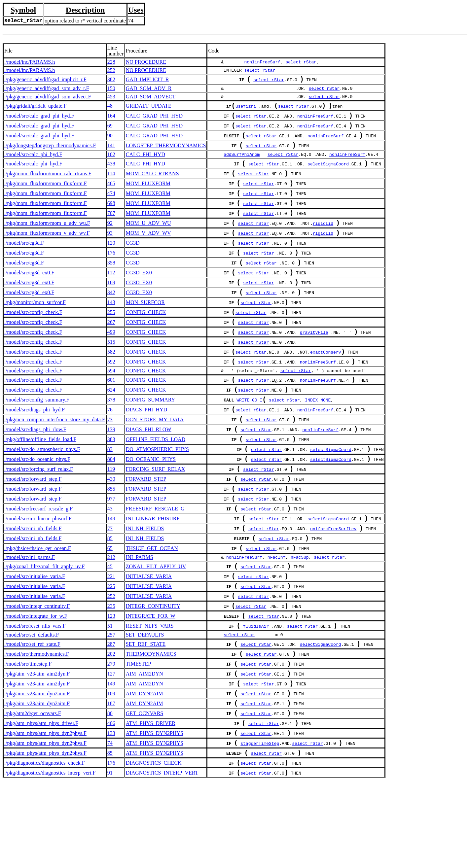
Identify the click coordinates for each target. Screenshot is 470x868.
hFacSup (300, 617)
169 (111, 307)
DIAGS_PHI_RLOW (149, 472)
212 (111, 617)
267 (111, 352)
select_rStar (301, 62)
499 (111, 363)
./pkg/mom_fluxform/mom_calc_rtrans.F (48, 183)
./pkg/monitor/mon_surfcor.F (35, 329)
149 (111, 573)
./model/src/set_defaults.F (32, 703)
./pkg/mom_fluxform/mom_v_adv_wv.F (47, 251)
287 (111, 713)
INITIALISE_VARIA (149, 638)
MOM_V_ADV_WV (148, 251)
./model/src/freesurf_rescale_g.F (38, 562)
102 (111, 162)
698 (111, 217)
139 (111, 472)
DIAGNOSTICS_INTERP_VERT (162, 859)
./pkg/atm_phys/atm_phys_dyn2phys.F (45, 814)
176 (111, 273)
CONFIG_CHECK (146, 341)
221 (111, 638)
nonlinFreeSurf (262, 62)
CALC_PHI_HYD (145, 162)
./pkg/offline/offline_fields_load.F (40, 484)
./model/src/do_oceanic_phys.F (37, 506)
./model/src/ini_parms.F (30, 617)
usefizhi (246, 109)
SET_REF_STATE (146, 713)
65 (110, 607)
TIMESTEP (138, 736)
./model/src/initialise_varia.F (35, 638)
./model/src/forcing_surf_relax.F (39, 517)
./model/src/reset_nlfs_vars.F (35, 694)
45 (110, 626)
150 (111, 90)
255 (111, 341)
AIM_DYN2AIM (145, 769)
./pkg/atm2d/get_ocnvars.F (33, 792)
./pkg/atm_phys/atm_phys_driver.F (41, 803)
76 (110, 450)
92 (110, 240)
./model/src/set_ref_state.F (32, 713)
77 (110, 585)
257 (111, 703)
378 (111, 439)
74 (110, 826)
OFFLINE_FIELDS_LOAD (156, 484)
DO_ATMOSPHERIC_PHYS (157, 495)
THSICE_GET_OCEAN (152, 607)
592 (111, 397)
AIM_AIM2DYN (145, 747)
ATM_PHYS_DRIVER (151, 803)
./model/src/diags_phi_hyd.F (35, 450)
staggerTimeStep (260, 826)
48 (110, 108)
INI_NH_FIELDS (145, 585)
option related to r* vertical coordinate (85, 21)
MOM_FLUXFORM (148, 195)
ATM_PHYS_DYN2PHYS (155, 814)
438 (111, 172)
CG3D (133, 262)
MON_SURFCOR (145, 329)
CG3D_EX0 (139, 296)
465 (111, 195)
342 (111, 318)
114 (111, 183)
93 (110, 251)
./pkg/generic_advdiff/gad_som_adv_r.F (47, 90)
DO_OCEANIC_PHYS (151, 506)
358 (111, 284)
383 (111, 484)
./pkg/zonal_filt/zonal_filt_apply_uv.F (44, 626)
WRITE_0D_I (249, 439)
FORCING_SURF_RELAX (156, 517)
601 (111, 416)
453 (111, 98)
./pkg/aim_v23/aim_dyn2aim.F (37, 769)
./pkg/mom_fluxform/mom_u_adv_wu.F (47, 240)
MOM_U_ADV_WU (148, 240)
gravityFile (314, 364)
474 (111, 206)
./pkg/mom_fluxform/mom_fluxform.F (46, 195)
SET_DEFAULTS (145, 703)
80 (110, 792)
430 (111, 528)
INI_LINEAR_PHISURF (153, 573)
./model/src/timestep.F (28, 736)
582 (111, 385)
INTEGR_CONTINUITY (153, 671)
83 (110, 495)
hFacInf (277, 617)
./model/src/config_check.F (33, 341)
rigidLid (323, 240)
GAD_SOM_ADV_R (149, 90)
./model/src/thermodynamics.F (37, 725)
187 (111, 781)
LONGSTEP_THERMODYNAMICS (166, 153)
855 (111, 540)
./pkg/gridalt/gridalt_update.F (35, 108)
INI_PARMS (140, 617)
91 (110, 859)
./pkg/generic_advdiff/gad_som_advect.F (48, 98)
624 (111, 427)
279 (111, 736)
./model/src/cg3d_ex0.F (29, 296)
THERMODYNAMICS (151, 725)
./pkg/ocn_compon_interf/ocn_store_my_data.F (55, 461)
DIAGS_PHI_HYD (146, 450)
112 (111, 296)
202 (111, 725)
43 (110, 562)
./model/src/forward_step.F (33, 528)
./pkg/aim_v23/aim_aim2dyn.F (37, 747)
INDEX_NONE (318, 439)
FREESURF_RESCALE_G (155, 562)
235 (111, 671)
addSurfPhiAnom (242, 162)
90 (110, 141)
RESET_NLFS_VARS (150, 694)
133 (111, 814)
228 (111, 62)
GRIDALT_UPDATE (149, 108)
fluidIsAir (256, 695)
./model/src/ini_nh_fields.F (33, 585)
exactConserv (326, 386)
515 (111, 374)
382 (111, 80)
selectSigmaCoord (328, 173)
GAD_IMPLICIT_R (147, 80)
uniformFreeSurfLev (333, 585)
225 (111, 649)
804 (111, 506)
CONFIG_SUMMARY (150, 439)
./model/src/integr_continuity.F (37, 671)
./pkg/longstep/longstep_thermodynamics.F (50, 153)
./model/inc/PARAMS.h (30, 62)
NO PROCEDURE (146, 62)
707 (111, 228)
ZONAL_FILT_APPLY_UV (156, 626)
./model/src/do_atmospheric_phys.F (42, 495)
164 (111, 119)
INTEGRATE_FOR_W (151, 683)
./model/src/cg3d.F (24, 262)
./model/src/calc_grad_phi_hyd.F (39, 119)
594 (111, 406)
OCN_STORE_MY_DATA (155, 461)
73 (110, 461)
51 (110, 694)
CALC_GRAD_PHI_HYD (154, 119)
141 (111, 153)
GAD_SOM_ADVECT (151, 98)
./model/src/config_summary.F (37, 439)
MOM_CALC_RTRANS (152, 183)
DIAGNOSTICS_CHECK (154, 848)
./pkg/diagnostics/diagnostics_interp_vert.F (50, 859)
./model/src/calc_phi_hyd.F (33, 162)
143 (111, 329)
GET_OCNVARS (145, 792)
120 (111, 262)
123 (111, 683)
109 (111, 769)
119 (111, 517)
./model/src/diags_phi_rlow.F (35, 472)
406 (111, 803)
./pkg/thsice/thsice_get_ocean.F (38, 607)
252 (111, 70)
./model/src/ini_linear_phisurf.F (38, 573)
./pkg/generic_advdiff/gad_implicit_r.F (45, 80)
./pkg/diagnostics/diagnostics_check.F (45, 848)
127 (111, 747)
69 (110, 130)
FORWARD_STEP (146, 528)
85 (110, 596)
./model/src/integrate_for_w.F (36, 683)
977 (111, 551)
